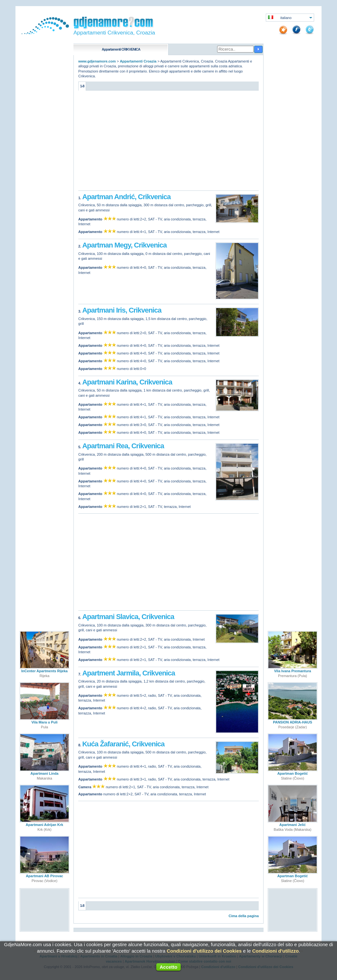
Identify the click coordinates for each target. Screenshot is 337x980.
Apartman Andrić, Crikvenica (126, 197)
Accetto (168, 967)
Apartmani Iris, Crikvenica (122, 310)
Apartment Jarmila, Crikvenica (129, 673)
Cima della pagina (244, 916)
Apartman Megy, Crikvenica (124, 245)
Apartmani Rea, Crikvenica (123, 446)
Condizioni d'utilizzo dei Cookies (204, 951)
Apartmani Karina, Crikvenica (127, 382)
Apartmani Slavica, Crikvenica (128, 617)
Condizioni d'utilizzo (275, 951)
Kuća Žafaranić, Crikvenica (123, 744)
